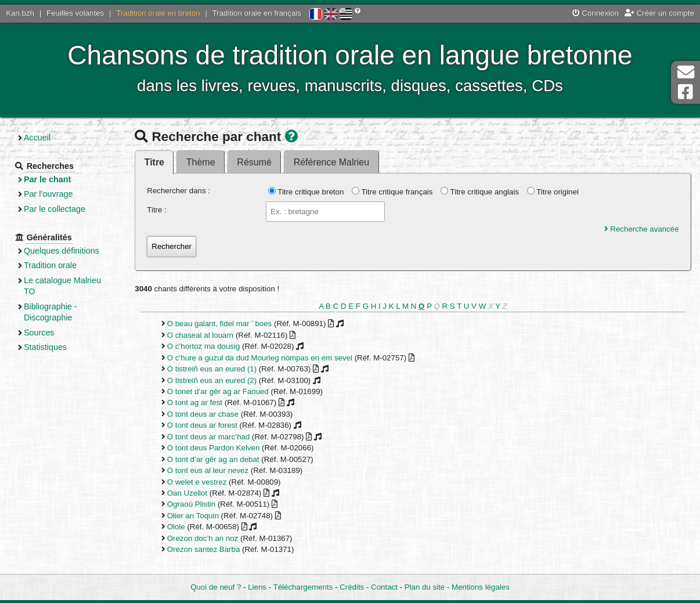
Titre (154, 162)
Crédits (352, 587)
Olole (176, 527)
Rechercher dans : (178, 191)
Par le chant (47, 179)
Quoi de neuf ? (216, 587)
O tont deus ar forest (202, 425)
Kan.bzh (20, 13)
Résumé (254, 162)
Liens (257, 587)
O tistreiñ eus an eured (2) (212, 380)
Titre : (157, 210)
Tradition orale (50, 265)
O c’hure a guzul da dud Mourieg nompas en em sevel (260, 358)
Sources (39, 333)
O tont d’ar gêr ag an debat (213, 459)
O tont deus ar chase (203, 414)
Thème (201, 162)
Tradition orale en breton (158, 13)
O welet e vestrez (197, 482)
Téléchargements (303, 587)
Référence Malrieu (331, 162)
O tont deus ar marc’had (209, 437)
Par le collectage (55, 209)
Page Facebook (685, 92)
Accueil (37, 138)
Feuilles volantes (75, 13)
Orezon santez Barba (204, 549)
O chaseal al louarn (201, 335)
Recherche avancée (642, 229)
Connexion (596, 13)
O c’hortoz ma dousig (204, 346)
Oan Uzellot (187, 493)
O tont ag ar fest (195, 402)
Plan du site (425, 587)
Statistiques (45, 347)
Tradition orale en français (257, 13)
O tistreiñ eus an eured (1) (212, 369)
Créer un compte (659, 13)
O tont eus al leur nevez (208, 470)
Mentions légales (481, 587)
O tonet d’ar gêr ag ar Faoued (218, 391)
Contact (384, 587)
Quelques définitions (62, 251)
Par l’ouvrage (48, 194)
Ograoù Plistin (192, 504)
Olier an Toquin (193, 516)
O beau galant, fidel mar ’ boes (220, 324)
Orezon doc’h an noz (203, 538)
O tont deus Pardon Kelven (214, 448)
